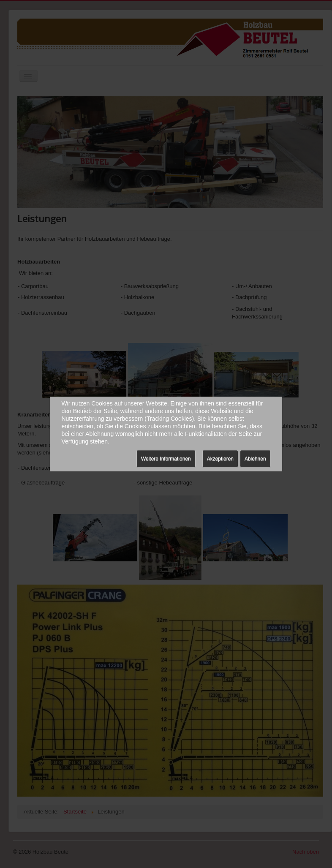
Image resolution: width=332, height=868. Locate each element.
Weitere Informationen (166, 459)
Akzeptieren (220, 459)
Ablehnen (255, 459)
